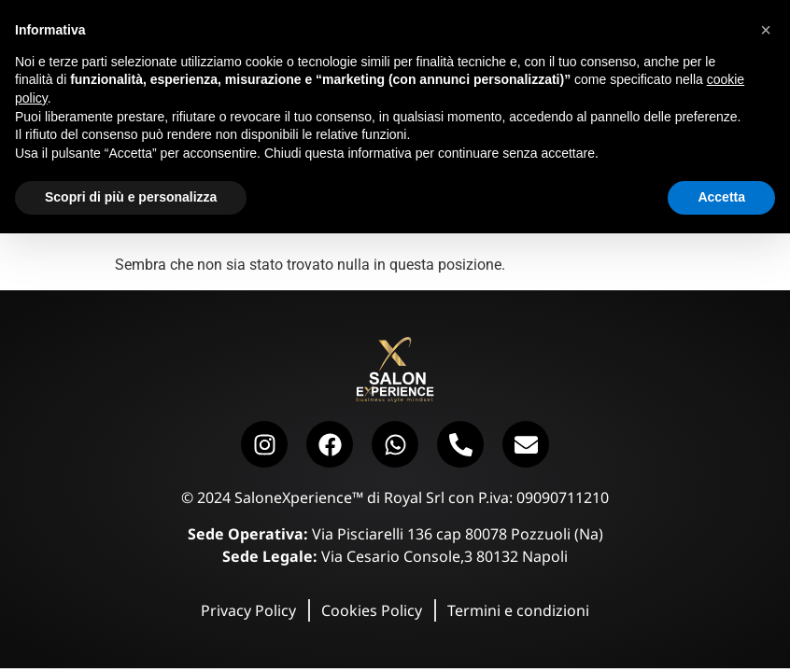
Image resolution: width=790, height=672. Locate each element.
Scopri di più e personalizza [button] (131, 197)
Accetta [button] (721, 197)
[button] (766, 30)
